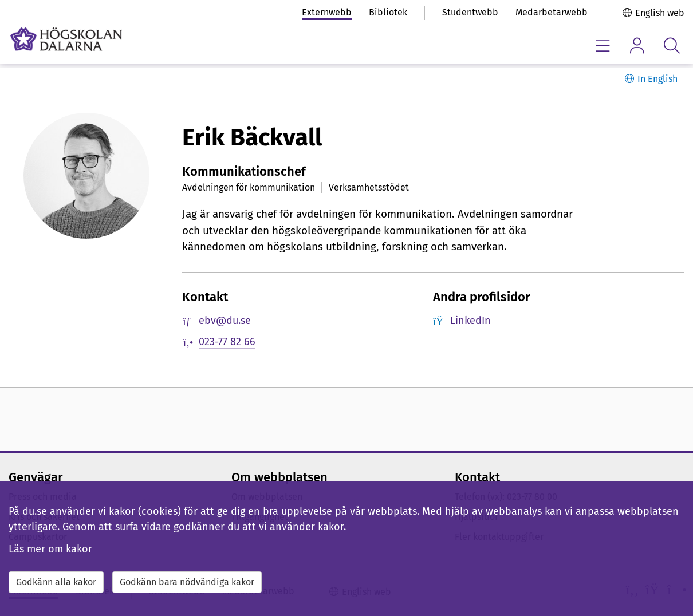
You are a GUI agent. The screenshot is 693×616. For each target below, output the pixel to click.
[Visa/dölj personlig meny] (637, 46)
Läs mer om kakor (50, 549)
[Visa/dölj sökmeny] (672, 46)
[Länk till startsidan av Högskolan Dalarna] (66, 39)
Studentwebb (470, 12)
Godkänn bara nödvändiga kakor (187, 582)
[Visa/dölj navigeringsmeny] (603, 46)
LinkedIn (470, 321)
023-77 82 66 (227, 342)
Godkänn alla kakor (56, 582)
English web (660, 13)
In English (657, 79)
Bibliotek (388, 12)
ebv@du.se (225, 321)
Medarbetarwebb (552, 12)
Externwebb (327, 12)
